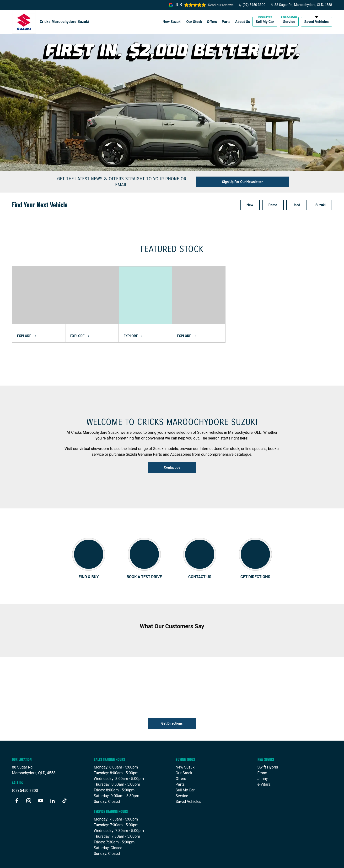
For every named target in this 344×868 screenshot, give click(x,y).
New (250, 205)
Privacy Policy (112, 860)
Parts (226, 22)
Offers (212, 22)
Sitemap (134, 860)
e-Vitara (264, 769)
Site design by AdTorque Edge (306, 861)
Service (289, 22)
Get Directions (172, 708)
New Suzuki (172, 22)
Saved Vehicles (317, 22)
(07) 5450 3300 (252, 5)
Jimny (263, 763)
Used (296, 205)
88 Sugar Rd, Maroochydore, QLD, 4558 (301, 5)
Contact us (172, 467)
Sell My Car (265, 22)
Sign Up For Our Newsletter (242, 182)
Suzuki (320, 205)
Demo (273, 205)
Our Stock (194, 22)
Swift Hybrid (268, 752)
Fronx (262, 758)
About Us (243, 22)
